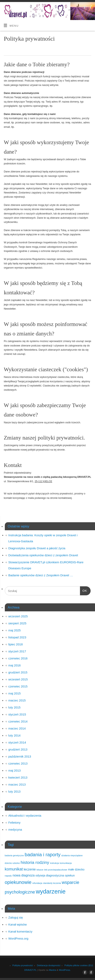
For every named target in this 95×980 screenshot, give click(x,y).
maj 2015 (15, 693)
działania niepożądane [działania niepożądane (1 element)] (72, 855)
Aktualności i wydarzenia (25, 815)
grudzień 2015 (18, 672)
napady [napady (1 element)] (8, 876)
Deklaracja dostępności (49, 965)
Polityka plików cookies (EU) (79, 965)
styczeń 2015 (17, 714)
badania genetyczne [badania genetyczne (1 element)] (14, 855)
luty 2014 (15, 735)
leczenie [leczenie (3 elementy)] (30, 869)
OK (84, 590)
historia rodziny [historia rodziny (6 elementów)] (35, 862)
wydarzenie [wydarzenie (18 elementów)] (51, 891)
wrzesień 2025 (18, 616)
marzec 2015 (17, 700)
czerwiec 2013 (18, 763)
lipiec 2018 (16, 644)
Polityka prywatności (23, 965)
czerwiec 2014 (18, 721)
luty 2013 (15, 791)
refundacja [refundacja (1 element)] (37, 883)
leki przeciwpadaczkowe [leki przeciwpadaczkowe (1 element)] (56, 870)
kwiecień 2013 (18, 777)
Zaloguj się (16, 917)
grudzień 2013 (18, 749)
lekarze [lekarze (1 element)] (40, 870)
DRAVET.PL (30, 970)
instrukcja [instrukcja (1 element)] (54, 863)
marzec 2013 (17, 784)
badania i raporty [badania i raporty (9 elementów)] (43, 855)
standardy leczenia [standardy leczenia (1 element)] (52, 883)
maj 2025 (15, 630)
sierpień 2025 (17, 623)
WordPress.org (18, 938)
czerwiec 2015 (18, 686)
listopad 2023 (17, 637)
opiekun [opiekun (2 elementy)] (70, 875)
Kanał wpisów (18, 924)
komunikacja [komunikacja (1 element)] (66, 863)
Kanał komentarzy (20, 931)
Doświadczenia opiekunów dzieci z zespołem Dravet (43, 555)
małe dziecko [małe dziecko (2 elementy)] (76, 869)
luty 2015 (15, 707)
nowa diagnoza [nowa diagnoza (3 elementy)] (24, 875)
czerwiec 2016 (18, 658)
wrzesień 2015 (18, 679)
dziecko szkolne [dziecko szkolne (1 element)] (12, 863)
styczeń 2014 (17, 742)
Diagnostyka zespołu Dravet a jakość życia (37, 548)
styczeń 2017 (17, 651)
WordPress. (65, 970)
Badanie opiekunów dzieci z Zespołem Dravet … (41, 575)
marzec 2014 (17, 728)
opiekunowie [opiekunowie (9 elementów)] (18, 882)
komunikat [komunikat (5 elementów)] (14, 869)
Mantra (53, 970)
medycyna (15, 830)
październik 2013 (20, 756)
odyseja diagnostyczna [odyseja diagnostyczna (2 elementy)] (50, 875)
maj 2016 (15, 665)
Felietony (15, 823)
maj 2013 (15, 770)
